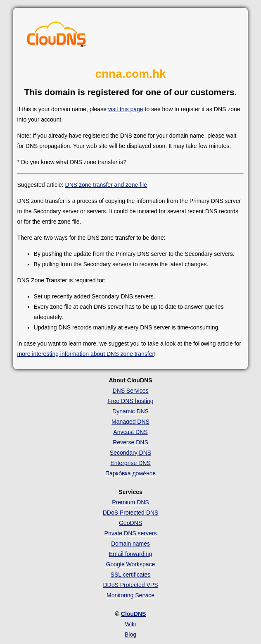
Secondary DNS (130, 453)
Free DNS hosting (130, 401)
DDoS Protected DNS (131, 513)
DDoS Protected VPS (130, 585)
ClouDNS (134, 614)
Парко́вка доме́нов (130, 473)
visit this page (126, 109)
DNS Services (130, 391)
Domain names (130, 544)
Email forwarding (130, 554)
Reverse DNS (130, 442)
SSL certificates (131, 575)
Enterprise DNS (130, 463)
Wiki (130, 624)
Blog (130, 634)
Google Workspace (131, 564)
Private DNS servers (131, 533)
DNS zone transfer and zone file (106, 185)
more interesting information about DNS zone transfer (86, 354)
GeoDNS (130, 523)
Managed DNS (130, 422)
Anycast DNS (130, 432)
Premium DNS (130, 502)
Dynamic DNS (130, 411)
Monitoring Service (130, 595)
